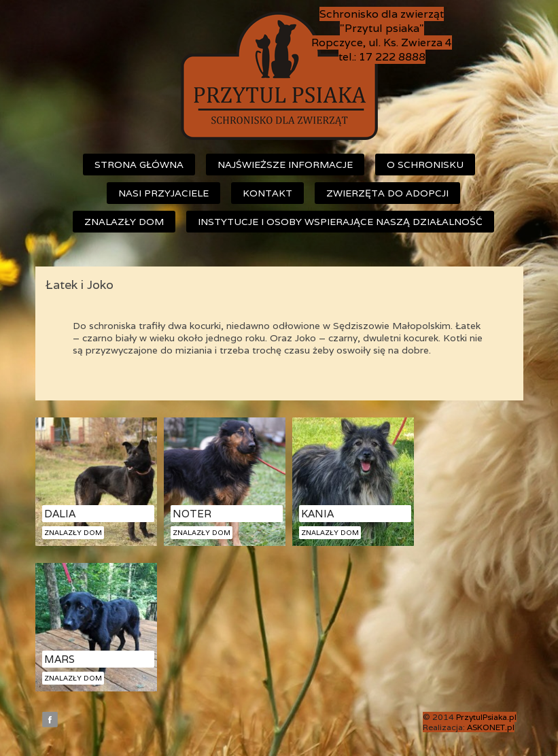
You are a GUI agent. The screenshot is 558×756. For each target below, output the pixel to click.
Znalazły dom (124, 222)
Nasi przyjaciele (163, 193)
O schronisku (425, 165)
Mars (59, 659)
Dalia (60, 514)
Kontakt (267, 193)
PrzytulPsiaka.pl (486, 717)
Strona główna (139, 165)
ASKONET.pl (491, 727)
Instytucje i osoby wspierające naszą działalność (340, 222)
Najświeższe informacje (285, 165)
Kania (317, 514)
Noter (192, 514)
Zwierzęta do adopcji (387, 193)
